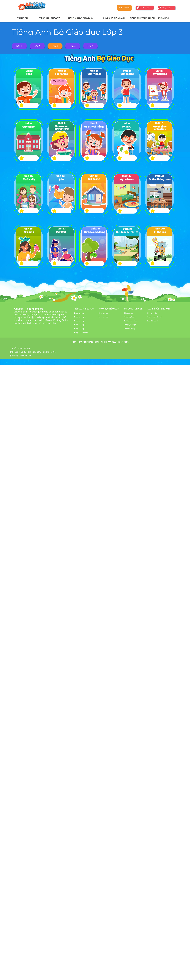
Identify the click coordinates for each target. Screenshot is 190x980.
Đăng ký (146, 8)
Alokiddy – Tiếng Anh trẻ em (28, 309)
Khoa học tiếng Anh (109, 309)
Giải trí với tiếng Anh (158, 309)
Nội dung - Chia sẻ (133, 309)
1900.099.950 (24, 355)
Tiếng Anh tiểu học (84, 309)
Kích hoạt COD (124, 8)
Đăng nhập (166, 8)
